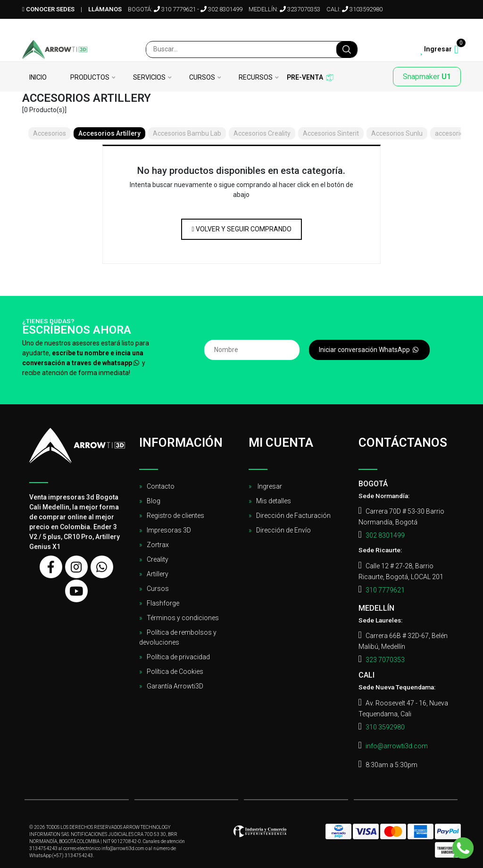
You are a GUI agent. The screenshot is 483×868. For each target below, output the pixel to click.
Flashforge (163, 603)
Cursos (202, 78)
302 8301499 (221, 9)
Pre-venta (305, 78)
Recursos (256, 78)
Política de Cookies (175, 671)
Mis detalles (274, 501)
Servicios (149, 78)
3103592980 (362, 9)
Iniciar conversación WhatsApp (369, 350)
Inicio (38, 78)
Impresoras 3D (169, 530)
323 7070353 (385, 660)
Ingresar (269, 486)
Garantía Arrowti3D (175, 686)
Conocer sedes (48, 9)
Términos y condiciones (183, 618)
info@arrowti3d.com (397, 746)
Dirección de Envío (283, 530)
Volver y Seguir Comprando (241, 229)
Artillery (158, 574)
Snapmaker (427, 77)
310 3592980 (385, 727)
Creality (158, 559)
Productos (90, 78)
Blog (154, 501)
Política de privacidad (178, 657)
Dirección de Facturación (293, 516)
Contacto (161, 486)
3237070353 (300, 9)
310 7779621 (175, 9)
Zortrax (158, 545)
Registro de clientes (175, 516)
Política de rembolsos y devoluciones (178, 637)
